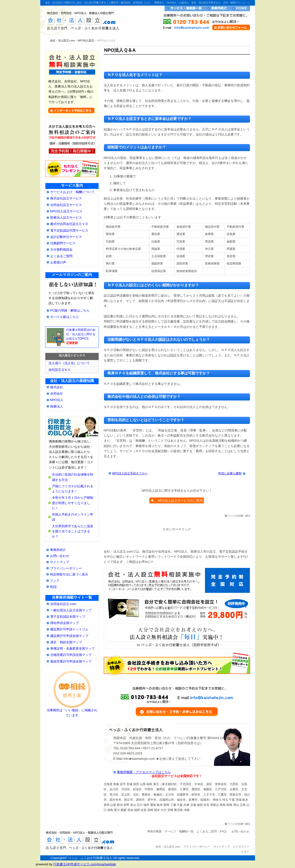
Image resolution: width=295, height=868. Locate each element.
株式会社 (57, 387)
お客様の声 (58, 262)
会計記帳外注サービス (66, 237)
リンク (55, 580)
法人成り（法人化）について (69, 363)
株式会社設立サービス (66, 198)
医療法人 (57, 406)
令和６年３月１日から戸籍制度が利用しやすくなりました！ (73, 503)
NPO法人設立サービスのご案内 (180, 501)
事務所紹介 (58, 550)
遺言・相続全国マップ (66, 642)
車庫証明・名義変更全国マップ (72, 649)
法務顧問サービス (63, 243)
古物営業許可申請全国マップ (71, 655)
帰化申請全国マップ (65, 623)
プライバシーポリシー (66, 568)
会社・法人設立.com (81, 20)
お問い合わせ (60, 556)
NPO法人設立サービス (66, 211)
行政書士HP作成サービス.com (75, 864)
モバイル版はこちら (65, 317)
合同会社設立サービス (66, 205)
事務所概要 (154, 831)
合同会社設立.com (63, 604)
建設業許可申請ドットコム (69, 629)
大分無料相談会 (61, 249)
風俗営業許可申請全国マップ (71, 661)
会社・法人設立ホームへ (240, 8)
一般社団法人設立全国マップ (71, 610)
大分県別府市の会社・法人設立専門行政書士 (72, 427)
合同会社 (57, 394)
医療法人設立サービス (66, 218)
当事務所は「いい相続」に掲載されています (72, 711)
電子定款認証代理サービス (69, 230)
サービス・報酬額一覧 (185, 8)
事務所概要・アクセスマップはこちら (144, 772)
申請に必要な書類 (230, 473)
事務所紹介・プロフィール (218, 8)
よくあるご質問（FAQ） (213, 831)
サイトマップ (60, 562)
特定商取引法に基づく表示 (69, 574)
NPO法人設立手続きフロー (130, 473)
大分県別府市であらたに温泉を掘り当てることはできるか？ (73, 531)
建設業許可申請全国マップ (69, 636)
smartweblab (107, 864)
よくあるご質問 (61, 256)
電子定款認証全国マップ (68, 617)
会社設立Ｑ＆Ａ (60, 370)
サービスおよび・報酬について (72, 192)
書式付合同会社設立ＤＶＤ (69, 224)
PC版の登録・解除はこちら (70, 310)
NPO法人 (57, 400)
